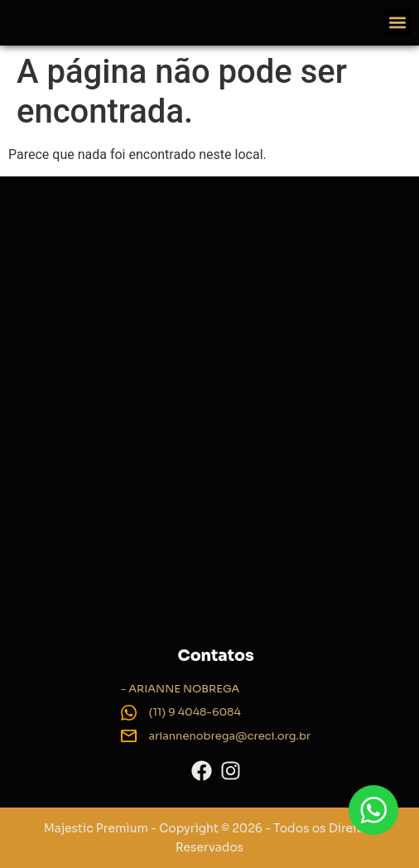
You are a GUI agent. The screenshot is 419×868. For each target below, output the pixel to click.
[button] (397, 23)
